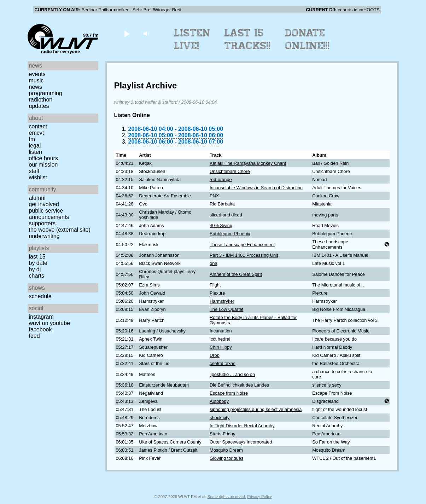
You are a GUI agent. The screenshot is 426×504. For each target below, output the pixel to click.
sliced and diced (226, 215)
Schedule (40, 296)
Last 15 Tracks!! (248, 39)
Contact (38, 126)
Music (36, 80)
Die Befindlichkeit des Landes (239, 385)
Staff (34, 171)
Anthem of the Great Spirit (236, 274)
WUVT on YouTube (50, 323)
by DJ (35, 269)
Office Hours (43, 158)
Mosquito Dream (226, 450)
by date (38, 263)
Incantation (221, 331)
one (213, 263)
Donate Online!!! (308, 39)
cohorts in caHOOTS (358, 10)
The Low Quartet (226, 309)
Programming (46, 93)
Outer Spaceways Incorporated (241, 442)
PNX (214, 196)
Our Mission (43, 165)
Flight (215, 285)
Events (37, 74)
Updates (39, 106)
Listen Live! (192, 39)
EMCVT (37, 133)
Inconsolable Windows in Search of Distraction (256, 188)
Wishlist (38, 177)
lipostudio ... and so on (232, 374)
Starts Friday (223, 434)
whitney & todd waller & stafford (146, 102)
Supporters (42, 223)
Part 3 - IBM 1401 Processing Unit (244, 255)
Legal (35, 146)
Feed (34, 336)
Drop (215, 355)
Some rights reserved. (227, 497)
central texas (223, 363)
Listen (36, 152)
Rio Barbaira (222, 204)
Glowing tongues (226, 458)
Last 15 (37, 257)
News (36, 87)
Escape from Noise (229, 393)
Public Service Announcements (49, 214)
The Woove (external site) (60, 230)
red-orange (221, 179)
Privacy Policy (259, 497)
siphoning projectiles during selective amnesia (256, 409)
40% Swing (221, 225)
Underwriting (44, 236)
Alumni (37, 198)
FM (32, 139)
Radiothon (41, 100)
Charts (37, 276)
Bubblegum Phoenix (230, 234)
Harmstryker (222, 301)
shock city (220, 418)
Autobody (219, 401)
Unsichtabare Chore (230, 171)
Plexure (217, 293)
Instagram (41, 317)
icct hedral (220, 339)
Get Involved (44, 204)
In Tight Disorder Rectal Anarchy (242, 426)
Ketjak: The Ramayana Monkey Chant (248, 163)
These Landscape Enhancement (242, 245)
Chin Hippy (221, 347)
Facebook (40, 329)
